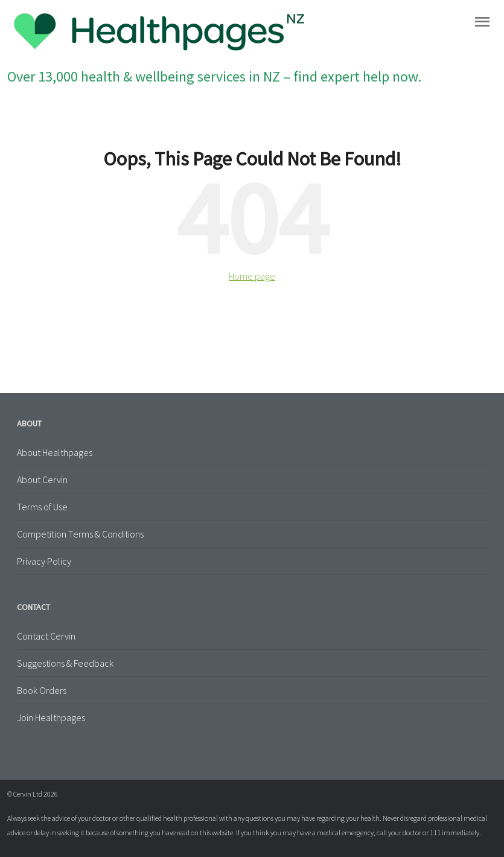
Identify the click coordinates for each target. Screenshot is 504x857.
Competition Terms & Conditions (80, 534)
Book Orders (42, 690)
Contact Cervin (46, 636)
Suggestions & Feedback (65, 663)
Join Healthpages (51, 717)
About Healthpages (55, 452)
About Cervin (42, 480)
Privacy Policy (44, 561)
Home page (252, 276)
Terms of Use (42, 507)
